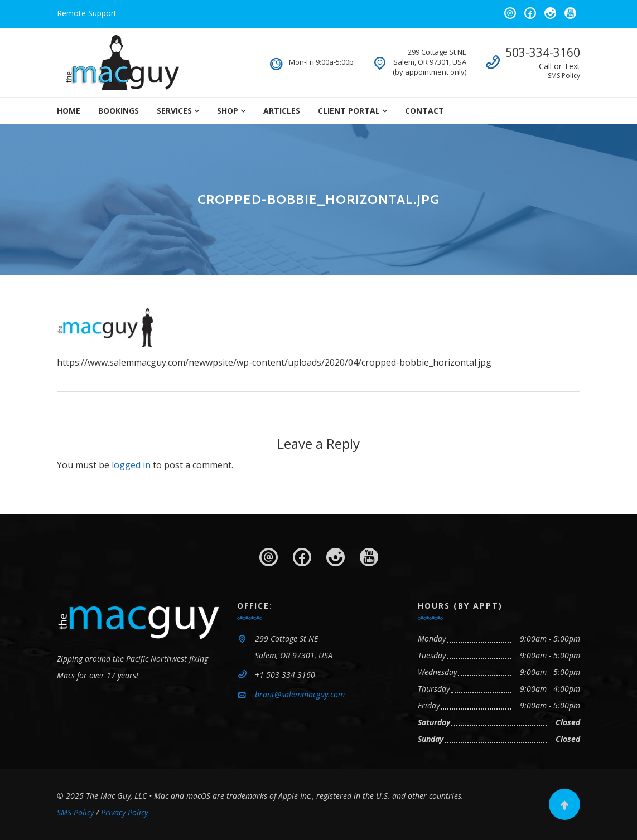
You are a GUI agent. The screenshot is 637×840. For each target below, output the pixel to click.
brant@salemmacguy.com (300, 694)
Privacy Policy (124, 812)
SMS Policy (564, 76)
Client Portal (349, 111)
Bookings (119, 111)
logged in (131, 465)
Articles (282, 111)
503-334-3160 (543, 52)
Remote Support (87, 13)
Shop (228, 111)
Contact (424, 111)
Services (174, 111)
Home (69, 111)
